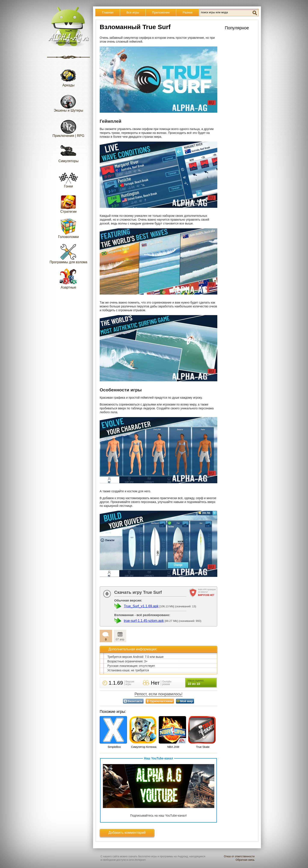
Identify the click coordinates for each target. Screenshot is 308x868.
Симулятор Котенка (144, 747)
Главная (108, 12)
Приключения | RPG (69, 127)
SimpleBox (114, 747)
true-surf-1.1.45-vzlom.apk (144, 621)
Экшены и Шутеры (68, 102)
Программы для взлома (68, 254)
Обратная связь (245, 860)
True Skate (203, 747)
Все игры (133, 12)
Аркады (68, 77)
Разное (188, 12)
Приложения (161, 12)
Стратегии (68, 203)
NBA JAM (173, 747)
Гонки (68, 178)
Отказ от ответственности (239, 856)
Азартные (68, 279)
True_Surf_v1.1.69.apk (141, 606)
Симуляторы (68, 152)
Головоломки (69, 228)
